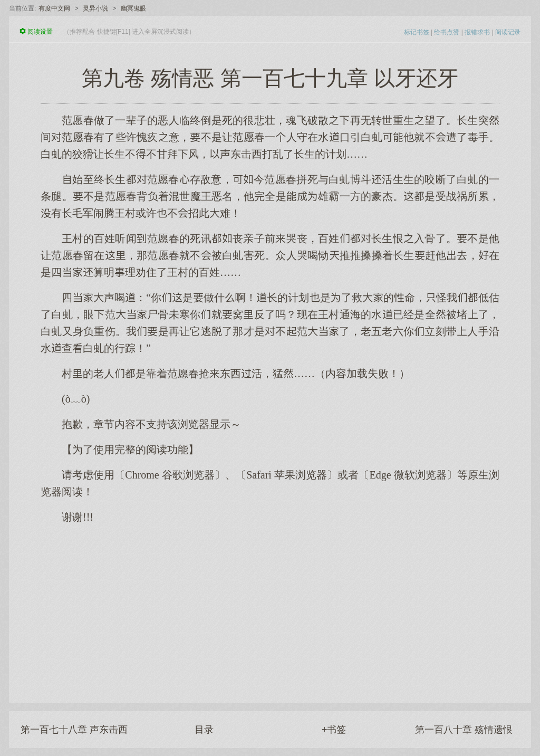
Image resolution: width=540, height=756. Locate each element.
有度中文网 (54, 8)
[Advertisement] (270, 608)
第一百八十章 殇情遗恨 (464, 730)
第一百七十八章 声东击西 (74, 730)
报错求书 (477, 32)
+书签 (334, 730)
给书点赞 (447, 32)
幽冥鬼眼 (133, 8)
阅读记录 (508, 32)
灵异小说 (95, 8)
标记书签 (417, 32)
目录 (204, 730)
